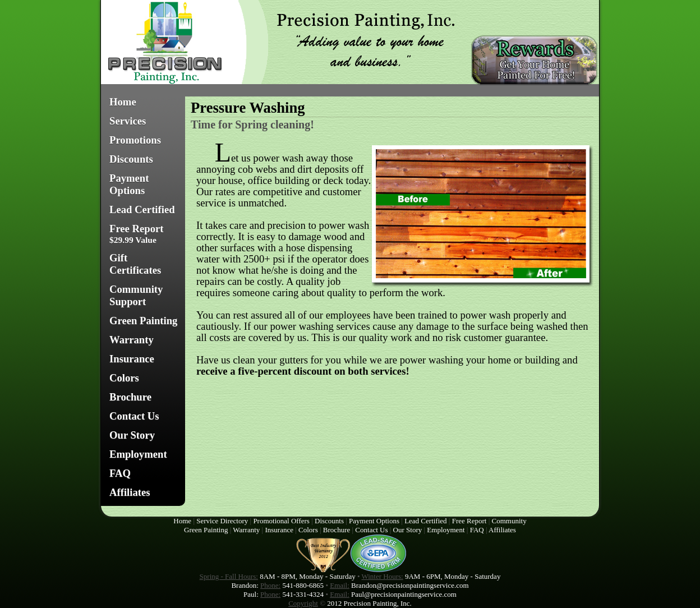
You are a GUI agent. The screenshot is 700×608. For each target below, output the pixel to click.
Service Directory (222, 521)
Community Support (136, 295)
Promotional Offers (281, 521)
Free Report (137, 234)
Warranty (132, 340)
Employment (138, 454)
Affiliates (130, 492)
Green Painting (143, 321)
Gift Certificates (135, 264)
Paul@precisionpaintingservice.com (404, 594)
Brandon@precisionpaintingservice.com (410, 585)
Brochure (130, 397)
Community (509, 521)
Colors (124, 378)
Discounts (131, 159)
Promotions (135, 140)
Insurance (132, 359)
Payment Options (129, 184)
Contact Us (134, 416)
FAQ (120, 473)
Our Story (132, 435)
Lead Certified (142, 209)
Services (128, 121)
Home (123, 102)
